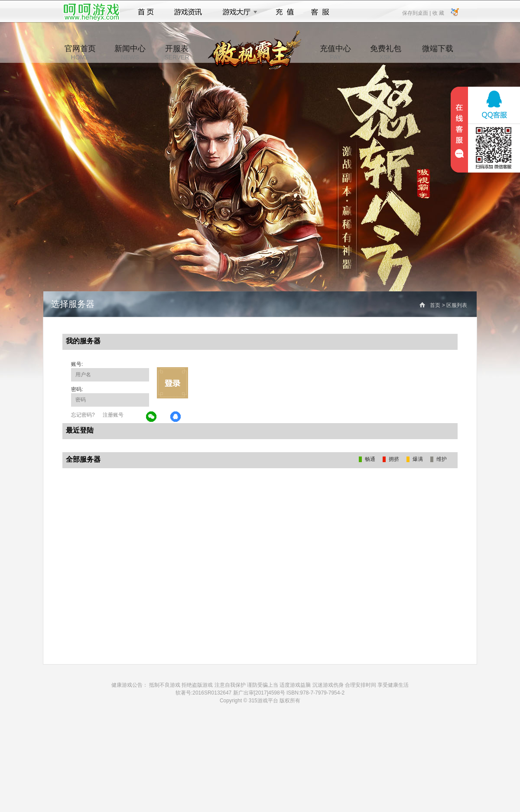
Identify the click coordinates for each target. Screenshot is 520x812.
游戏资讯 (188, 12)
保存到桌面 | (417, 13)
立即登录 (172, 383)
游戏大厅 (237, 12)
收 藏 (438, 13)
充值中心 (335, 52)
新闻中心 (130, 52)
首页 (146, 12)
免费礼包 (386, 52)
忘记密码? (83, 415)
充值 (284, 12)
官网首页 (80, 52)
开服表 (177, 52)
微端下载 (438, 52)
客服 (320, 12)
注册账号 (113, 415)
